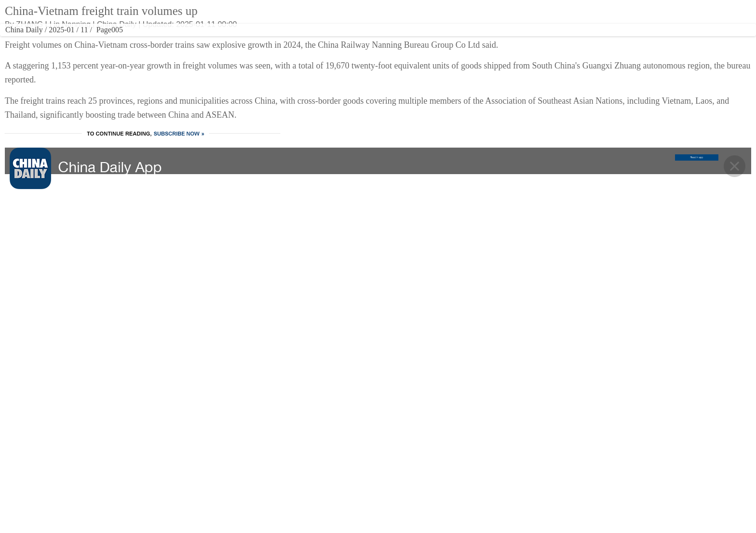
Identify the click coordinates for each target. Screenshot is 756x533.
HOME (152, 41)
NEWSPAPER (518, 41)
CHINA (183, 41)
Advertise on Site (447, 444)
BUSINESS (249, 41)
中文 (487, 16)
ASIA (469, 16)
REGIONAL (475, 41)
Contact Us (438, 463)
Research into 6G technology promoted (542, 124)
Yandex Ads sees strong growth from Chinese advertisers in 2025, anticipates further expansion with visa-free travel (543, 191)
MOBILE (574, 41)
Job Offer (435, 482)
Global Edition (439, 16)
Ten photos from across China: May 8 (540, 162)
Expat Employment (450, 502)
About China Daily (448, 424)
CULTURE (292, 41)
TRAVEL (328, 41)
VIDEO (364, 41)
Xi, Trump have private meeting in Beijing (547, 143)
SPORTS (398, 41)
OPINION (434, 41)
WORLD (215, 41)
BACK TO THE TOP (378, 349)
